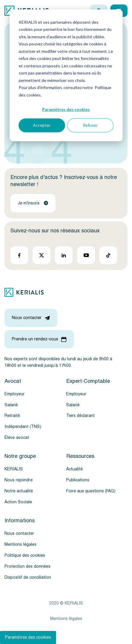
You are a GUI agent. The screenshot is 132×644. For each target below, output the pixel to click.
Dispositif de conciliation (28, 577)
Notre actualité (19, 491)
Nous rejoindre (19, 480)
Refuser (90, 125)
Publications (78, 480)
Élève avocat (17, 438)
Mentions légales (20, 544)
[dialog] (66, 75)
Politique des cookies (25, 555)
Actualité (74, 469)
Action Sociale (18, 502)
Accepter (42, 125)
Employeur (15, 394)
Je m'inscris (33, 203)
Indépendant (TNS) (23, 427)
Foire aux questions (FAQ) (91, 491)
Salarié (11, 405)
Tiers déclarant (80, 416)
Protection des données (27, 566)
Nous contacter (19, 533)
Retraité (12, 416)
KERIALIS (14, 469)
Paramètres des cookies (66, 109)
